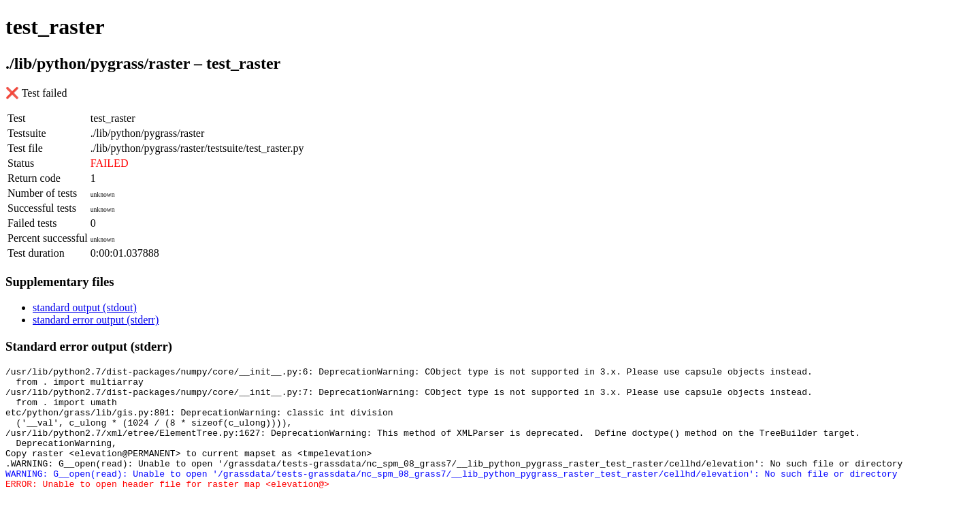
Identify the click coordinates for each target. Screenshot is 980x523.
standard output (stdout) (85, 307)
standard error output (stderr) (96, 320)
